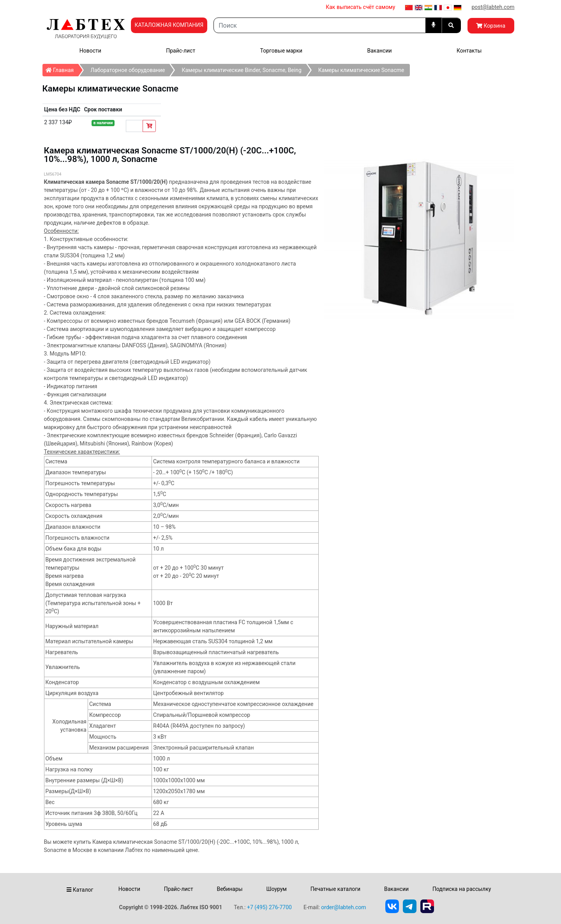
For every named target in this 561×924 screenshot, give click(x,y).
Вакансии (379, 51)
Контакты (469, 51)
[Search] (319, 25)
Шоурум (276, 889)
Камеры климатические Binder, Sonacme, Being (241, 70)
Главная (62, 69)
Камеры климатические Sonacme (361, 70)
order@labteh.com (343, 907)
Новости (90, 51)
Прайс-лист (181, 51)
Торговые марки (281, 51)
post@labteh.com (493, 7)
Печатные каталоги (335, 889)
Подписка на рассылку (462, 889)
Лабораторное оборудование (128, 70)
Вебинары (229, 889)
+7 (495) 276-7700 (269, 907)
